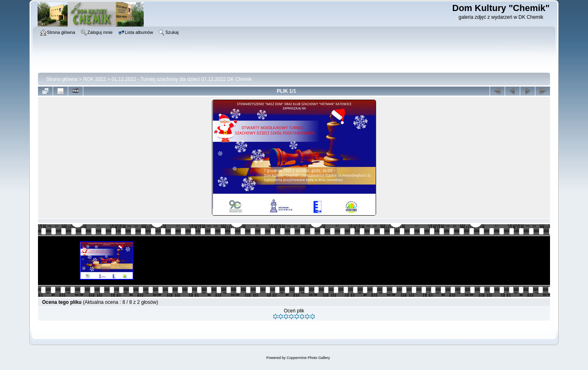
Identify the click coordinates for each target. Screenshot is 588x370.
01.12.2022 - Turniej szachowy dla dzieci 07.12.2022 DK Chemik (182, 79)
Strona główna (62, 79)
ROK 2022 (94, 79)
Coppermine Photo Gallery (308, 358)
